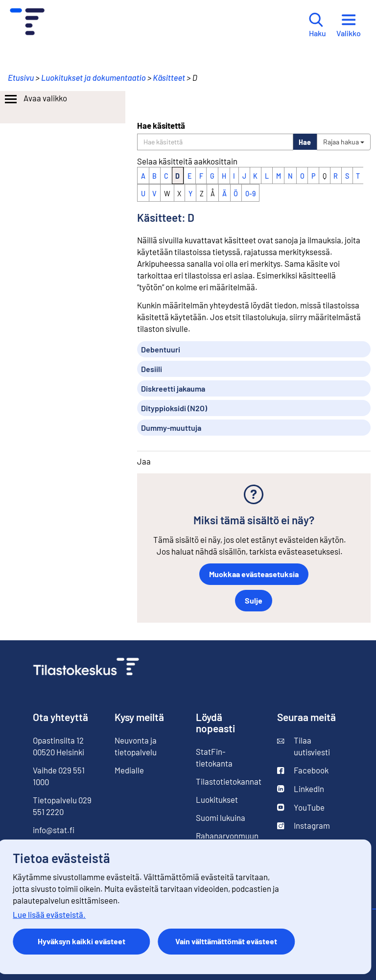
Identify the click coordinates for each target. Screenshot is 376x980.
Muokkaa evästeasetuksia (254, 574)
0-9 (250, 194)
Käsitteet (169, 77)
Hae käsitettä (161, 125)
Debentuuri (161, 349)
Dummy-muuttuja (171, 428)
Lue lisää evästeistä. (49, 914)
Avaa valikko (35, 99)
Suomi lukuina (221, 817)
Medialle (129, 770)
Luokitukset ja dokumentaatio (94, 77)
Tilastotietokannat (229, 781)
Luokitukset (217, 799)
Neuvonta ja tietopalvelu (136, 746)
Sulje (254, 600)
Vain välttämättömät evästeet (226, 941)
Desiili (152, 369)
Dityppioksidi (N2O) (174, 408)
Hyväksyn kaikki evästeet (82, 941)
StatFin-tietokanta (214, 757)
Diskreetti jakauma (173, 388)
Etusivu (21, 77)
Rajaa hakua (344, 142)
